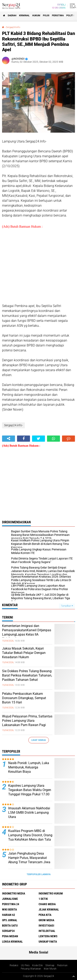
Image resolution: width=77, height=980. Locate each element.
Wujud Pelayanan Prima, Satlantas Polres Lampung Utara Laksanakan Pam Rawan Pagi (27, 721)
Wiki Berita (9, 909)
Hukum (36, 16)
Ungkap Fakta (48, 942)
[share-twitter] (38, 439)
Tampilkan (67, 606)
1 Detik (43, 899)
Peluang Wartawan (31, 969)
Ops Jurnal (10, 920)
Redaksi (14, 965)
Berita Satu (10, 926)
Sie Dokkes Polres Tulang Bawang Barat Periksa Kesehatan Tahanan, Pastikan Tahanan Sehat (27, 675)
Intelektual (47, 931)
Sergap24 (8, 931)
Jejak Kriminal (49, 909)
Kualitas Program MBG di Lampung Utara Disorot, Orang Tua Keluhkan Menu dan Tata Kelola (30, 837)
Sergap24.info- (13, 27)
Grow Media (46, 920)
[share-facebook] (24, 439)
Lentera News (48, 936)
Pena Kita (45, 915)
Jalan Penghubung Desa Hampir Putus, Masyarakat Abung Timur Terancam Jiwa (29, 858)
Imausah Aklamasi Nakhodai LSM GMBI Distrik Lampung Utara (29, 813)
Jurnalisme (10, 899)
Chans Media (47, 904)
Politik (71, 16)
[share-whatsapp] (53, 439)
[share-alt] (9, 439)
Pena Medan (10, 936)
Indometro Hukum (51, 893)
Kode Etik (37, 965)
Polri (46, 16)
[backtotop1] (74, 976)
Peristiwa (58, 16)
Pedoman (62, 965)
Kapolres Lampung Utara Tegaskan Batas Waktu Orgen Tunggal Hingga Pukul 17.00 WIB (30, 792)
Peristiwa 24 (11, 904)
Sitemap (50, 965)
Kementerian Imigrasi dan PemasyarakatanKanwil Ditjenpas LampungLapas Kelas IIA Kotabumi (27, 632)
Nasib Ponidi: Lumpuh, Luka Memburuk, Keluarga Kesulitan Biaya (29, 767)
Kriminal (24, 16)
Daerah (12, 16)
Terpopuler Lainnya (39, 874)
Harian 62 (9, 915)
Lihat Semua (39, 740)
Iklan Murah (50, 969)
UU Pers (25, 965)
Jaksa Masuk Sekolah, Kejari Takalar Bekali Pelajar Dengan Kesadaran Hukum (24, 653)
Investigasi (46, 926)
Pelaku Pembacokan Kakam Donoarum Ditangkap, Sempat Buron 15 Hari (24, 698)
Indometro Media (14, 893)
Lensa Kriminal (12, 942)
